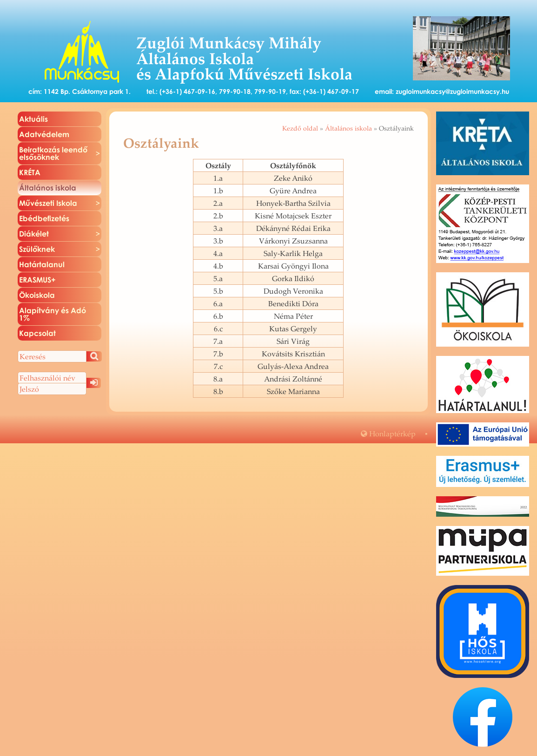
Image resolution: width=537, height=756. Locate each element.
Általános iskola (348, 128)
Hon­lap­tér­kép (388, 434)
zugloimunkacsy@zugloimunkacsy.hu (452, 91)
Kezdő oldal (300, 128)
